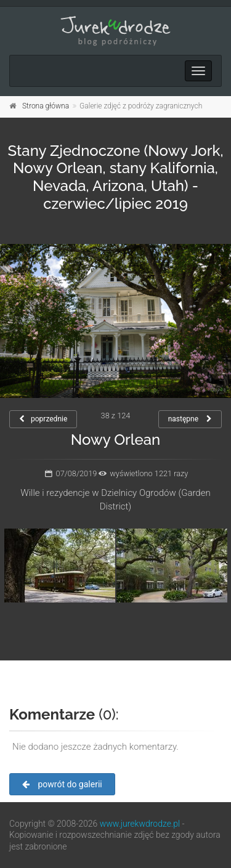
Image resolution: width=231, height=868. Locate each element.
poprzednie (43, 419)
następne (190, 419)
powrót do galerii (62, 784)
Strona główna (46, 106)
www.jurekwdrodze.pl (140, 824)
